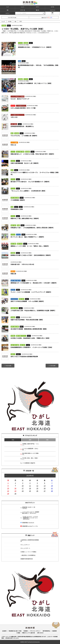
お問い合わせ (40, 633)
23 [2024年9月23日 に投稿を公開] (15, 491)
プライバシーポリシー (35, 631)
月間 (47, 440)
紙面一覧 (37, 10)
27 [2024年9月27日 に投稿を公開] (45, 491)
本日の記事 (9, 366)
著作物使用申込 (46, 631)
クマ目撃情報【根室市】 (29, 463)
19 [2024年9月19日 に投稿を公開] (37, 488)
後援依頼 (54, 631)
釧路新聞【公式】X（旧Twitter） (28, 508)
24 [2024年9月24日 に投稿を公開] (23, 491)
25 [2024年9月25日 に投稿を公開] (30, 491)
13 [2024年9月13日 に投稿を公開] (45, 486)
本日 (13, 440)
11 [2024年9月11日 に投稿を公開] (30, 486)
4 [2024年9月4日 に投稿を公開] (30, 483)
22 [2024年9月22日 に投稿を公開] (8, 491)
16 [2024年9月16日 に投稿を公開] (15, 488)
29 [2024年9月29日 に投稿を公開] (8, 493)
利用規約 (26, 631)
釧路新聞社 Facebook (27, 523)
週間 (30, 440)
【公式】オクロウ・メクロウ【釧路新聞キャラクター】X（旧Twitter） (29, 518)
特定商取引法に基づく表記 (15, 631)
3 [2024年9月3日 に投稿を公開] (23, 483)
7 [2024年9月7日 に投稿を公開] (52, 483)
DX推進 (18, 633)
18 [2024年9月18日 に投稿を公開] (30, 488)
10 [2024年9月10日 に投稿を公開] (23, 486)
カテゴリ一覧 (22, 10)
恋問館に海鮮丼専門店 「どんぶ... (31, 444)
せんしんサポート (25, 548)
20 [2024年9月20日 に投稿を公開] (45, 488)
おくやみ (52, 7)
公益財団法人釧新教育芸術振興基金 (30, 540)
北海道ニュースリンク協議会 (28, 552)
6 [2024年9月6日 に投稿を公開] (45, 483)
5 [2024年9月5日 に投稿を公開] (37, 483)
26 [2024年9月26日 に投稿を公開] (37, 491)
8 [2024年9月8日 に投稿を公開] (8, 486)
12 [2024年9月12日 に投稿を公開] (37, 486)
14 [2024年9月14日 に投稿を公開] (52, 486)
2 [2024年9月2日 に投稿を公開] (15, 483)
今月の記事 (53, 366)
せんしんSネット (25, 545)
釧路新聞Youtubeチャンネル (29, 526)
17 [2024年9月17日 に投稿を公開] (23, 488)
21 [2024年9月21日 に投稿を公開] (52, 488)
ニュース (22, 7)
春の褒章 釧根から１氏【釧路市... (30, 454)
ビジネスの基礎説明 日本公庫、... (30, 449)
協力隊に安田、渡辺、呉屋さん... (30, 459)
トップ (7, 7)
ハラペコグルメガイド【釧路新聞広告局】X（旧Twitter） (30, 512)
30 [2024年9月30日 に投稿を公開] (15, 493)
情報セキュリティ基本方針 (29, 633)
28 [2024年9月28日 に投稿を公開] (52, 491)
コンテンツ (7, 13)
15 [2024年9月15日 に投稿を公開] (8, 488)
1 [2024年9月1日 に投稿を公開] (8, 483)
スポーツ (37, 7)
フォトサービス (52, 10)
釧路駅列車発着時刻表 (27, 559)
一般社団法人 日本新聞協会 (28, 555)
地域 (7, 10)
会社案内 (4, 631)
